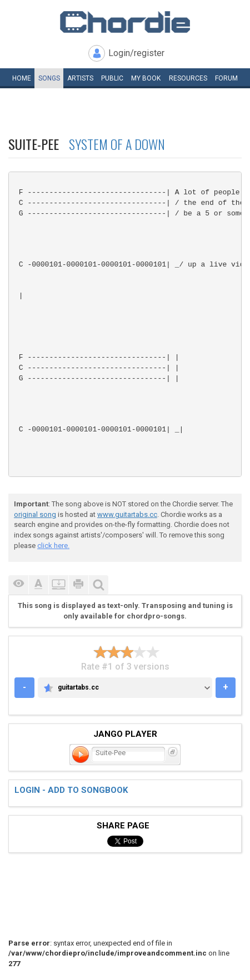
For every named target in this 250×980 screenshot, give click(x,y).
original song (35, 514)
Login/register (136, 53)
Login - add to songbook (71, 790)
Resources (188, 78)
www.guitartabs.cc (127, 514)
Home (22, 78)
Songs (49, 78)
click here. (53, 546)
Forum (226, 78)
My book (146, 78)
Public (112, 78)
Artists (80, 78)
